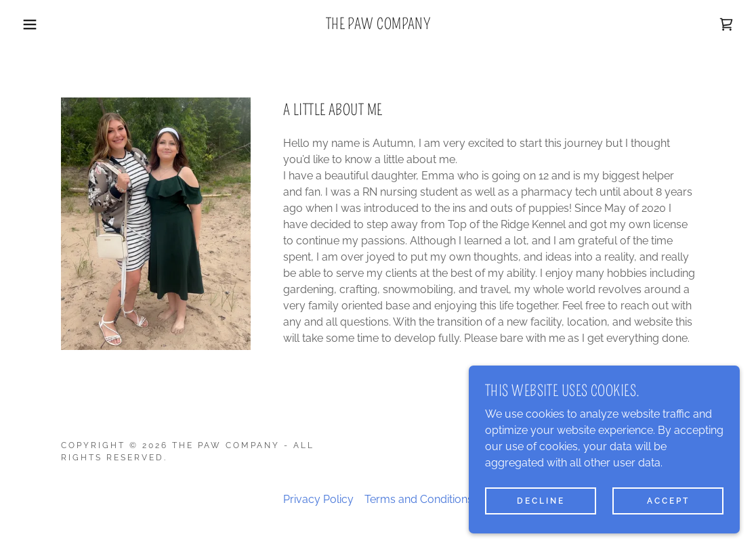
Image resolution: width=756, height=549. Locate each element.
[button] (38, 24)
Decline (541, 500)
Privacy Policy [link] (318, 499)
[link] (378, 25)
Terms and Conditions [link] (419, 499)
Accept (668, 500)
